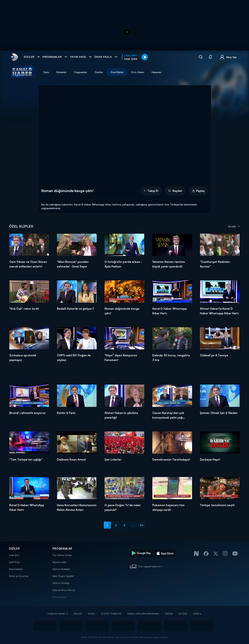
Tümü (46, 72)
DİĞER (196, 614)
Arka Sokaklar (16, 569)
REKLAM (78, 614)
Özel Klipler (117, 72)
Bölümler (62, 72)
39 (142, 525)
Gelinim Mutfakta (61, 569)
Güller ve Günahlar (19, 576)
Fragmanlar (81, 72)
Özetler (99, 72)
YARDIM (169, 614)
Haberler (157, 72)
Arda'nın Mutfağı (61, 583)
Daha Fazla (58, 597)
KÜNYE (92, 614)
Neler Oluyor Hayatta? (63, 576)
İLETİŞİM (183, 614)
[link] (14, 57)
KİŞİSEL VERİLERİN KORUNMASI (143, 614)
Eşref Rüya (14, 562)
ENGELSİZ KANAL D (58, 614)
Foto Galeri (138, 72)
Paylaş (198, 191)
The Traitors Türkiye (62, 555)
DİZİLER (14, 549)
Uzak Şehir (14, 555)
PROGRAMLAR (62, 549)
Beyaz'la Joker (59, 562)
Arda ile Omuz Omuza (64, 590)
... (133, 525)
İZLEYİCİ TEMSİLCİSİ (111, 614)
